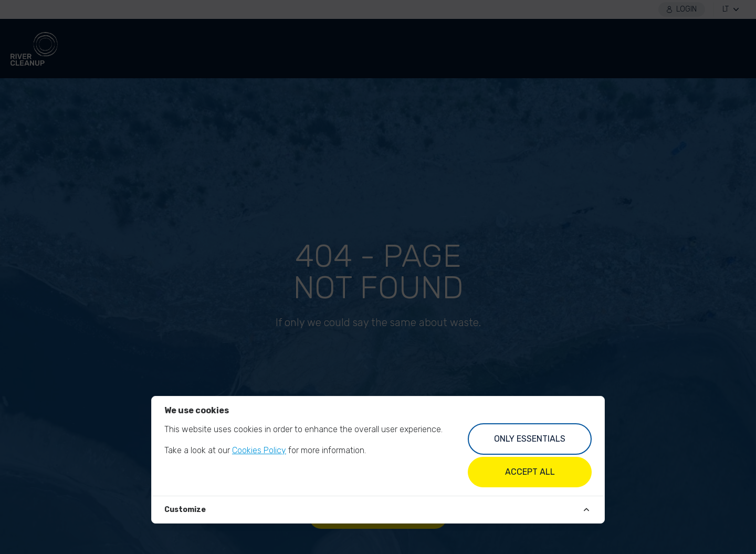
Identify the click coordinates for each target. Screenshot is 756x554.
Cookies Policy (259, 450)
